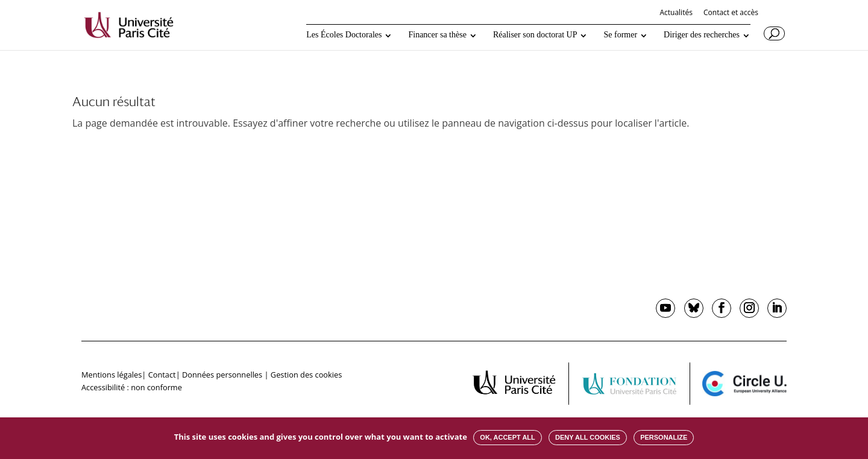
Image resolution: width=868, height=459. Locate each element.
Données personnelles (222, 375)
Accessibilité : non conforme (132, 387)
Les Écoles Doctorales (344, 35)
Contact (162, 375)
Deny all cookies (588, 437)
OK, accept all (507, 437)
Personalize (664, 437)
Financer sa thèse (437, 35)
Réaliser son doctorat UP (535, 35)
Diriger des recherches (702, 35)
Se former (620, 35)
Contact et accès (731, 13)
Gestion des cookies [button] (306, 375)
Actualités (676, 13)
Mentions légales (112, 375)
